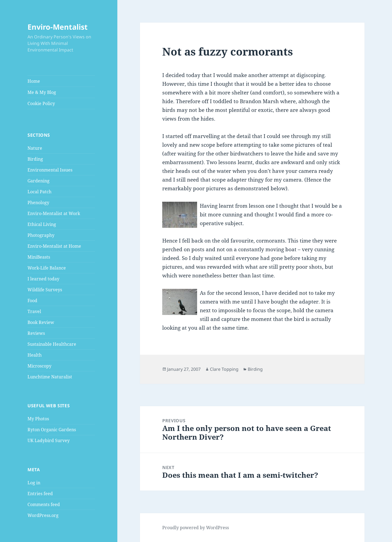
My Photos (38, 419)
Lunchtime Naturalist (50, 377)
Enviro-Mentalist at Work (54, 213)
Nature (35, 148)
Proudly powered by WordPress (196, 528)
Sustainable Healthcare (52, 344)
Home (34, 81)
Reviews (36, 333)
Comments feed (44, 504)
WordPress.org (43, 515)
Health (35, 355)
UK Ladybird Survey (49, 440)
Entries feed (40, 494)
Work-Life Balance (47, 268)
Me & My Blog (42, 92)
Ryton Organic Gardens (52, 430)
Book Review (41, 322)
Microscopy (39, 366)
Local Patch (39, 192)
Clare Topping (224, 369)
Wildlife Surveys (45, 290)
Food (32, 301)
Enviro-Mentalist (58, 27)
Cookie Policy (41, 103)
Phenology (38, 203)
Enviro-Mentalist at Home (54, 246)
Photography (41, 235)
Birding (35, 159)
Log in (34, 483)
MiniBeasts (39, 257)
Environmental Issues (50, 170)
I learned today (43, 279)
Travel (34, 311)
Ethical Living (42, 224)
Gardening (39, 181)
